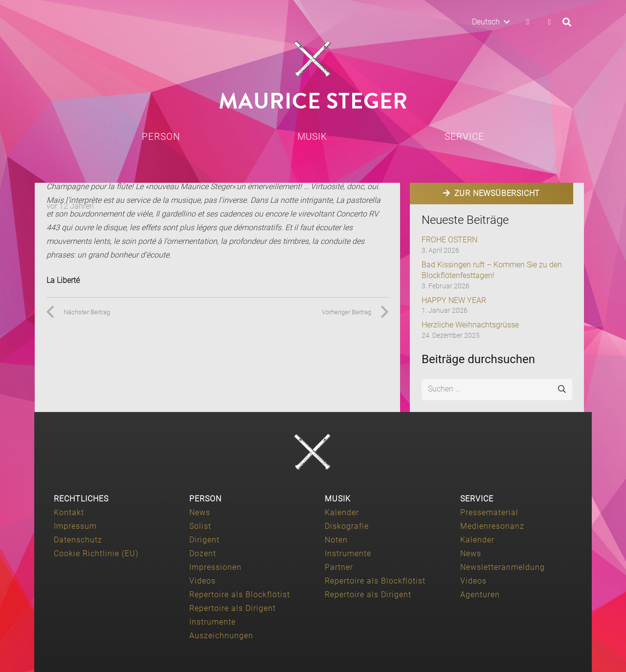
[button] (491, 22)
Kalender (342, 512)
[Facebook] (528, 22)
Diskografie (347, 526)
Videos (202, 581)
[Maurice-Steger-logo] (313, 59)
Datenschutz (78, 540)
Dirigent (204, 540)
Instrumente (212, 622)
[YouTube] (549, 22)
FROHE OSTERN (449, 240)
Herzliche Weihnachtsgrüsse (470, 325)
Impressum (75, 526)
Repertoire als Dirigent (233, 608)
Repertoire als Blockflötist (240, 595)
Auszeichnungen (221, 636)
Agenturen (480, 595)
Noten (336, 540)
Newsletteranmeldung (503, 567)
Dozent (203, 553)
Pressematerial (489, 512)
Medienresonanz (492, 526)
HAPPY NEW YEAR (454, 300)
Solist (200, 526)
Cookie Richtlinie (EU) (96, 553)
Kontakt (69, 512)
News (200, 512)
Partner (339, 567)
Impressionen (215, 567)
